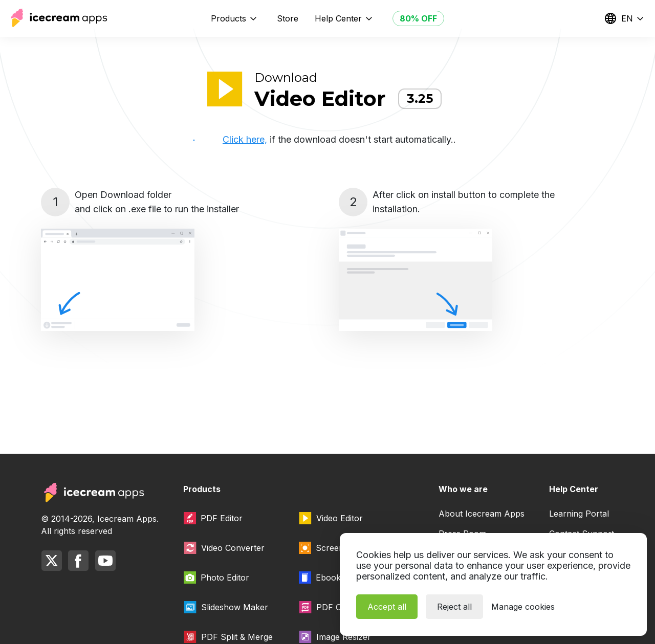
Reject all (454, 607)
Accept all (387, 607)
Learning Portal (579, 514)
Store (288, 18)
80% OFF (418, 18)
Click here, (245, 139)
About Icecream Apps (482, 514)
